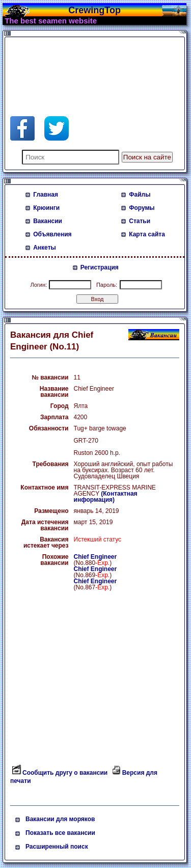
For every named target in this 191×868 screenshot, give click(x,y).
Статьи (140, 221)
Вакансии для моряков (60, 819)
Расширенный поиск (57, 847)
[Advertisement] (92, 65)
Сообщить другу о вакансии (65, 773)
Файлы (140, 195)
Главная (46, 195)
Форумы (142, 208)
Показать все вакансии (60, 833)
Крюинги (46, 208)
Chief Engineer (95, 557)
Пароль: (107, 285)
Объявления (52, 234)
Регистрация (100, 267)
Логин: (38, 285)
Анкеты (45, 248)
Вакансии (48, 221)
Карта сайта (147, 234)
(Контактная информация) (106, 497)
